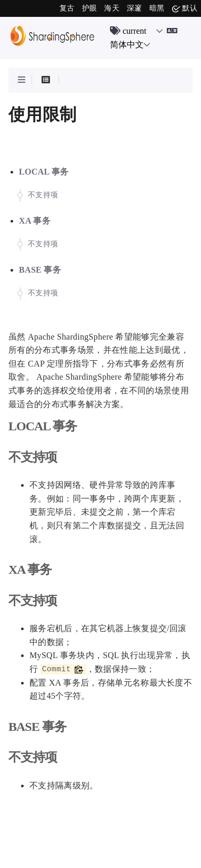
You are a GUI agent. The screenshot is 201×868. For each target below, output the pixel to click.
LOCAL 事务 (44, 172)
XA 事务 (35, 221)
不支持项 (43, 195)
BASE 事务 (40, 270)
